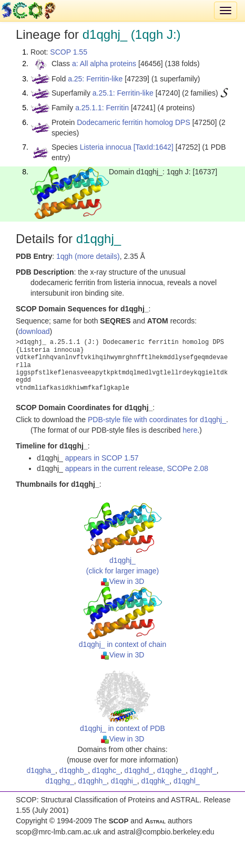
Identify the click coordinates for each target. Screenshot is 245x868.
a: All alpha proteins (104, 64)
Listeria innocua (106, 147)
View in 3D (123, 581)
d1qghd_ (139, 770)
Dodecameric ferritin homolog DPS (134, 122)
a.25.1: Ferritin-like (123, 93)
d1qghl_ (187, 781)
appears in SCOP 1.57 (102, 458)
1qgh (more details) (88, 256)
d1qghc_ (106, 770)
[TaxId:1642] (154, 147)
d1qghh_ (93, 781)
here (190, 430)
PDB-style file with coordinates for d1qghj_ (157, 420)
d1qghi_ (124, 781)
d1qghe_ (172, 770)
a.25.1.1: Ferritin (102, 108)
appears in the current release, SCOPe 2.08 (137, 468)
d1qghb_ (74, 770)
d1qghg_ (60, 781)
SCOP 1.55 (69, 52)
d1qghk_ (155, 781)
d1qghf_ (203, 770)
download (34, 331)
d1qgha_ (41, 770)
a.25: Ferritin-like (95, 79)
